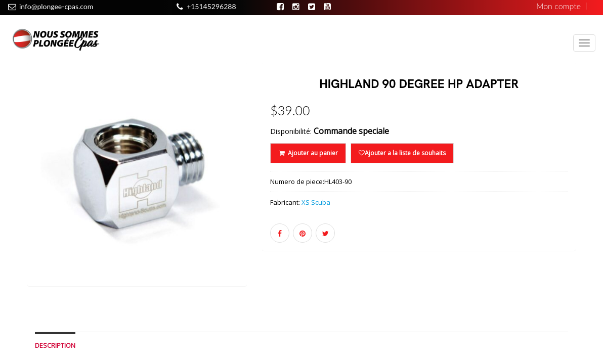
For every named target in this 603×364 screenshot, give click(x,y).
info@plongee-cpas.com (56, 6)
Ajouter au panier (308, 153)
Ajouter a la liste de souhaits (402, 153)
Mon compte (558, 6)
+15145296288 (211, 6)
